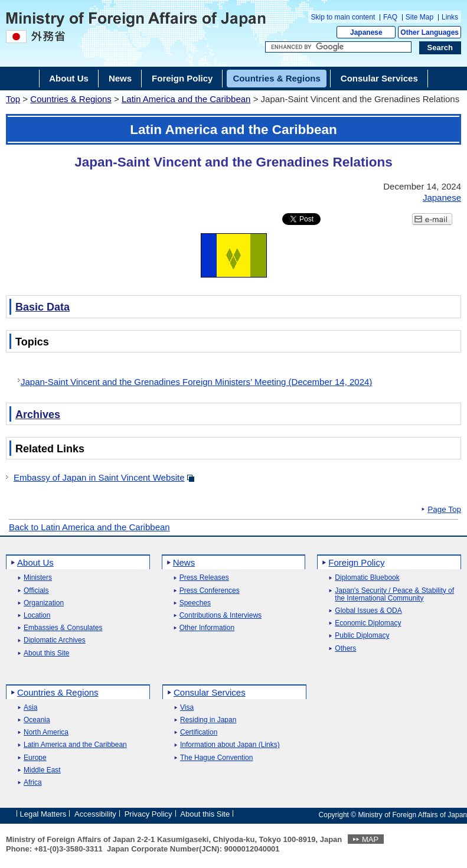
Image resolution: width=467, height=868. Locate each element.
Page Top (444, 510)
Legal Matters (43, 814)
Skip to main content (343, 17)
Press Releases (204, 578)
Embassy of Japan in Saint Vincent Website (99, 477)
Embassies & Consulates (63, 628)
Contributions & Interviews (221, 616)
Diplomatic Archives (55, 640)
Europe (35, 758)
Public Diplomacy (362, 636)
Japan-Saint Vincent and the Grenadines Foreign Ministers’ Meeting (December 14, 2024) (196, 382)
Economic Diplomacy (368, 623)
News (184, 562)
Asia (30, 708)
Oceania (37, 720)
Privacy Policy (148, 814)
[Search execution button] (440, 48)
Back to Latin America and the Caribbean (89, 527)
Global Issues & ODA (368, 611)
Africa (33, 783)
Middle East (42, 770)
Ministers (38, 578)
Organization (44, 603)
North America (46, 732)
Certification (199, 732)
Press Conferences (210, 591)
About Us (35, 562)
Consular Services (210, 692)
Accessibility (95, 814)
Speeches (195, 603)
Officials (36, 591)
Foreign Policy (356, 562)
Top (13, 99)
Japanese (366, 32)
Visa (187, 708)
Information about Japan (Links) (230, 745)
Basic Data (43, 307)
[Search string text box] (338, 47)
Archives (38, 415)
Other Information (207, 628)
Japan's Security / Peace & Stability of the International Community (394, 595)
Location (37, 616)
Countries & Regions (71, 99)
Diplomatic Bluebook (367, 578)
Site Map (419, 17)
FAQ (390, 17)
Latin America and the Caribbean (186, 99)
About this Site (46, 653)
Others (345, 649)
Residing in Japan (208, 720)
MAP (370, 839)
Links (450, 17)
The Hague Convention (216, 758)
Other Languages (430, 32)
